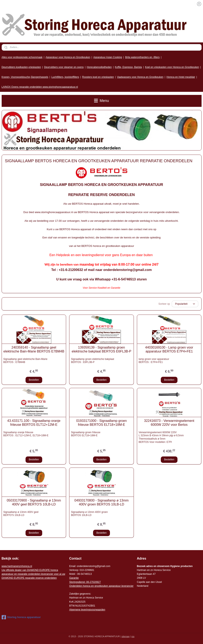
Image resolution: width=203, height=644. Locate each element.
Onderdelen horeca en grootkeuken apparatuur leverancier (101, 586)
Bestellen (34, 380)
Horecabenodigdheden (99, 67)
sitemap (126, 636)
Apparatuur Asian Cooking (108, 57)
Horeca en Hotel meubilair (181, 77)
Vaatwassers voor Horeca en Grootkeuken (140, 77)
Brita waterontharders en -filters (142, 57)
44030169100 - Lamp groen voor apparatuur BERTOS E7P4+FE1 (169, 349)
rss (133, 636)
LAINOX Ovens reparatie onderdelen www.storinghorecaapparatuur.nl (40, 87)
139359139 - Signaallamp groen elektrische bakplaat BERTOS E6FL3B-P (101, 349)
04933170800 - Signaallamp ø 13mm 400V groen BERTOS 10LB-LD (101, 502)
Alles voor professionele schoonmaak (22, 57)
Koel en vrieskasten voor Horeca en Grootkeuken (172, 67)
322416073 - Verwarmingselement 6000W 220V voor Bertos (169, 423)
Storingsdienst (77, 582)
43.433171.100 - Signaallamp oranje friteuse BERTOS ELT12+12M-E (34, 423)
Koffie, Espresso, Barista (128, 67)
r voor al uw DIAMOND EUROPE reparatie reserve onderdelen (33, 574)
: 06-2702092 (92, 582)
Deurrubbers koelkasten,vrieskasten (21, 67)
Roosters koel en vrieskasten (98, 77)
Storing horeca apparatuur (21, 617)
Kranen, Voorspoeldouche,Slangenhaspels (25, 77)
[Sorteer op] (185, 304)
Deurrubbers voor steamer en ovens (64, 67)
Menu (101, 101)
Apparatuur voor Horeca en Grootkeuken (68, 57)
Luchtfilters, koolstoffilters (65, 77)
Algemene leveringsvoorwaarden (87, 610)
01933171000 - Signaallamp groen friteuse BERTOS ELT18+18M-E (101, 423)
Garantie (74, 578)
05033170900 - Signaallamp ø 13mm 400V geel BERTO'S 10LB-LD (34, 502)
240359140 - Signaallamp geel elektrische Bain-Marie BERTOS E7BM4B (34, 349)
